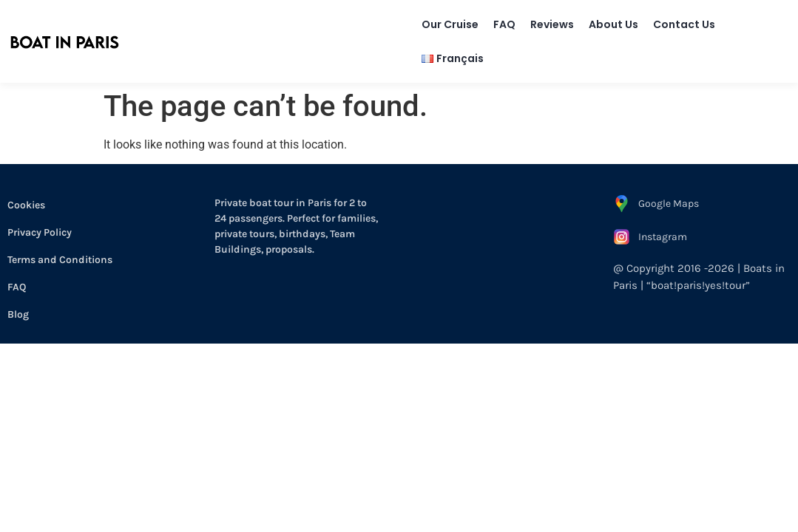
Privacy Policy (40, 232)
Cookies (26, 205)
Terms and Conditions (60, 260)
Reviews (552, 24)
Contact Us (684, 24)
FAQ (504, 24)
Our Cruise (450, 24)
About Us (613, 24)
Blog (18, 314)
